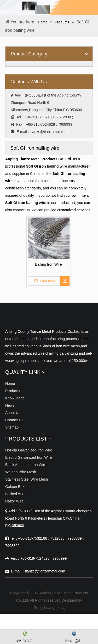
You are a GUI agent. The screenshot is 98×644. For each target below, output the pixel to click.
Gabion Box (15, 487)
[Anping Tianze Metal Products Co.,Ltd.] (9, 318)
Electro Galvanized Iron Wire (28, 457)
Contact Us (14, 420)
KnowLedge (15, 398)
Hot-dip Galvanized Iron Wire (29, 450)
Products (12, 391)
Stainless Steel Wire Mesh (27, 479)
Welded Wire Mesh (21, 472)
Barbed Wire (15, 494)
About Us (13, 413)
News (10, 405)
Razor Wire (14, 501)
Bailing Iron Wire (48, 264)
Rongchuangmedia (49, 608)
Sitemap (12, 427)
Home (10, 384)
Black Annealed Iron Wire (26, 465)
